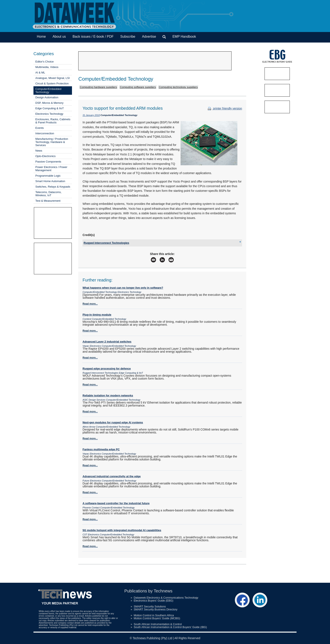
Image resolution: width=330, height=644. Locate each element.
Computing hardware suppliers (98, 87)
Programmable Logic (48, 176)
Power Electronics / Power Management (51, 169)
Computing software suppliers (138, 87)
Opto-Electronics (45, 156)
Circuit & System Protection (52, 83)
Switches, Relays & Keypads (53, 187)
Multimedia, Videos (47, 67)
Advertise (149, 37)
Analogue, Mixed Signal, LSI (53, 78)
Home (41, 37)
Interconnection (45, 133)
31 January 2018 (91, 115)
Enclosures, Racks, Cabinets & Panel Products (53, 121)
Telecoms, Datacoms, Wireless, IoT (48, 194)
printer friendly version (224, 108)
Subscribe (128, 37)
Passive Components (48, 162)
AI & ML (40, 73)
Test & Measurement (48, 201)
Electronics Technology (49, 114)
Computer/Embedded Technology (48, 91)
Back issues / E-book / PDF (93, 37)
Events (40, 128)
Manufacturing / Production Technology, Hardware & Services (52, 142)
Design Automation (47, 97)
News (39, 151)
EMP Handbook (184, 37)
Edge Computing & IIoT (50, 108)
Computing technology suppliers (178, 87)
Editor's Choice (45, 62)
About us (59, 37)
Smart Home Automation (50, 181)
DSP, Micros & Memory (49, 103)
